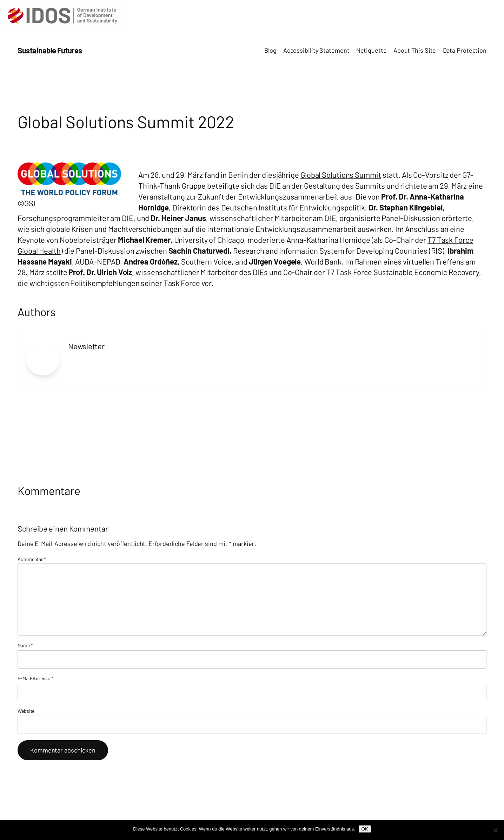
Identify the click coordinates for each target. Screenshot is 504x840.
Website (26, 711)
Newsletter (86, 346)
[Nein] (495, 830)
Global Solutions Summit (341, 175)
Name (25, 645)
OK (365, 829)
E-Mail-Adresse (35, 678)
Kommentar (32, 559)
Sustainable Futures (50, 50)
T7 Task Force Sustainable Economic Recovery (403, 272)
